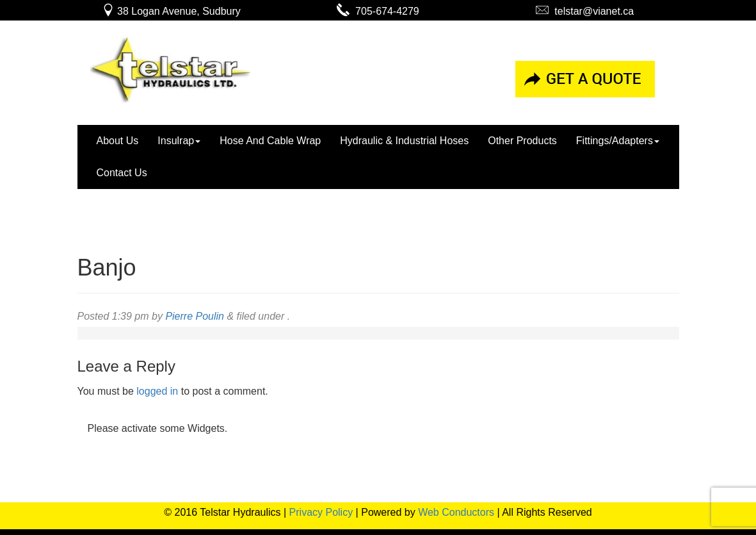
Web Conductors (456, 512)
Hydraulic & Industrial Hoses (404, 141)
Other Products (522, 141)
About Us (118, 141)
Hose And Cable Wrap (270, 141)
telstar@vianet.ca (585, 11)
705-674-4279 (378, 11)
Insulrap (179, 141)
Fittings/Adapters (618, 141)
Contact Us (122, 173)
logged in (157, 391)
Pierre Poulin (195, 316)
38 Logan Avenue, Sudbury (171, 11)
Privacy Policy (321, 512)
